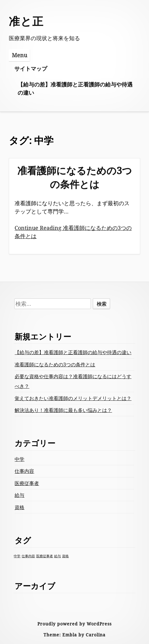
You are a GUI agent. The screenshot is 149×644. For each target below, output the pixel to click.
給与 (19, 495)
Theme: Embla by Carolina (74, 635)
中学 (19, 459)
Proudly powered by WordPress (74, 624)
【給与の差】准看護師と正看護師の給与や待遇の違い (75, 88)
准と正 (26, 21)
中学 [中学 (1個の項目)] (17, 556)
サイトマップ (31, 69)
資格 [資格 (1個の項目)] (65, 556)
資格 (19, 507)
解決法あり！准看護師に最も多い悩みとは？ (63, 410)
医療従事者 (27, 483)
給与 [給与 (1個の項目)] (57, 556)
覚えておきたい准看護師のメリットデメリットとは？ (73, 398)
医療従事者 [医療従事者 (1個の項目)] (45, 556)
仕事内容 (24, 471)
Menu (19, 55)
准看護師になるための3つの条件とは (75, 177)
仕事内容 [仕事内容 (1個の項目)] (28, 556)
